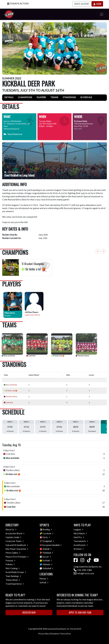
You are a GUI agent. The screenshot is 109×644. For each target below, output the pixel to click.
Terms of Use (65, 634)
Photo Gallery (13, 553)
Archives (79, 549)
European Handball (52, 545)
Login (97, 4)
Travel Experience (15, 584)
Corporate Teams (15, 541)
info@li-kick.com (84, 573)
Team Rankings (13, 576)
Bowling (47, 530)
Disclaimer (55, 634)
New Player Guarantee (17, 549)
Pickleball (48, 553)
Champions (25, 97)
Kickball (47, 549)
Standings (69, 97)
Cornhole (48, 533)
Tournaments (81, 541)
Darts (46, 537)
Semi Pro (79, 537)
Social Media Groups (16, 572)
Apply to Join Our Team (80, 613)
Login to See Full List (32, 315)
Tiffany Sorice (10, 313)
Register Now (29, 613)
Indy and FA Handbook (17, 545)
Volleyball (48, 568)
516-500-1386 (83, 570)
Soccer (47, 557)
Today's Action (18, 3)
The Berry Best (82, 356)
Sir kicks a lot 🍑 (58, 356)
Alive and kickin (8, 356)
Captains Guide (13, 537)
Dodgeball (48, 541)
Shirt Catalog (13, 568)
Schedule (86, 97)
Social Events (81, 545)
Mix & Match (80, 533)
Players (41, 97)
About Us (11, 530)
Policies (10, 564)
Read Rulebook (13, 134)
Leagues (78, 530)
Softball (47, 561)
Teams (54, 97)
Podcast (10, 561)
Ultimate (47, 564)
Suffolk (44, 583)
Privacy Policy (44, 634)
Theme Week (13, 580)
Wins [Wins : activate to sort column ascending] (68, 375)
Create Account (82, 4)
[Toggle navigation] (102, 14)
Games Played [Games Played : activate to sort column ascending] (34, 375)
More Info (78, 129)
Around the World (15, 533)
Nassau (44, 579)
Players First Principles (17, 557)
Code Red (31, 356)
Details (9, 97)
